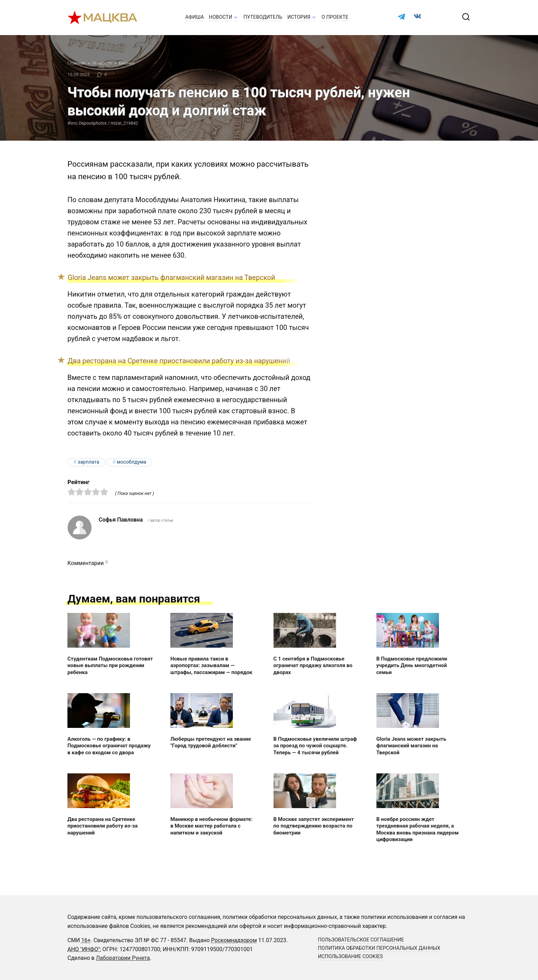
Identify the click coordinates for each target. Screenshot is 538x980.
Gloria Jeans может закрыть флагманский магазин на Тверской (172, 277)
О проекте (335, 17)
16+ (86, 940)
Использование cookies (350, 957)
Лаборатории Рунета (123, 958)
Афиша (195, 17)
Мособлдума (132, 462)
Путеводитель (263, 17)
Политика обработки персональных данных (379, 948)
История (299, 17)
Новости (221, 17)
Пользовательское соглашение (361, 940)
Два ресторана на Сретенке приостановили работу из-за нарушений (179, 361)
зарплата (88, 462)
